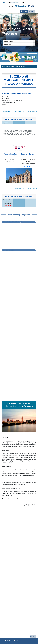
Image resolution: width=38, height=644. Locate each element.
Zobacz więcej (8, 205)
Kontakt (32, 11)
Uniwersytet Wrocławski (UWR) (17, 93)
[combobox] (19, 41)
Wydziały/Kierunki (19, 111)
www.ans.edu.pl (28, 166)
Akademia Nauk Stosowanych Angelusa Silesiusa (19, 155)
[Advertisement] (19, 339)
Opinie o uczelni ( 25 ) (31, 111)
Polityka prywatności (12, 641)
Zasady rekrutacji (7, 111)
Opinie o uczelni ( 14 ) (31, 188)
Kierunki (24, 11)
